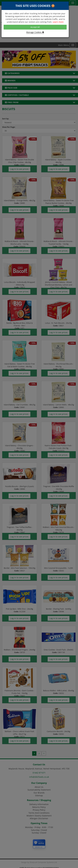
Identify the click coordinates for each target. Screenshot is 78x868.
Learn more (58, 22)
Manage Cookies (35, 32)
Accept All (35, 27)
